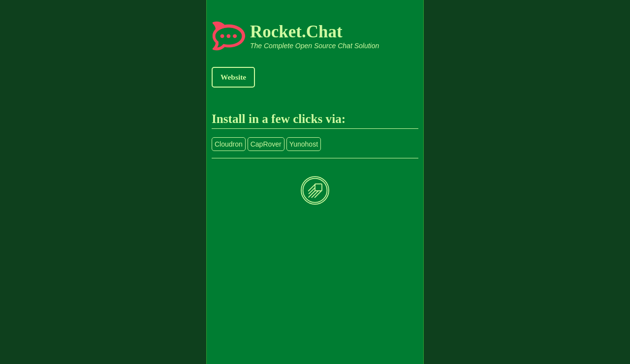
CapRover (266, 144)
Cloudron (229, 144)
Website (233, 77)
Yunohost (304, 144)
